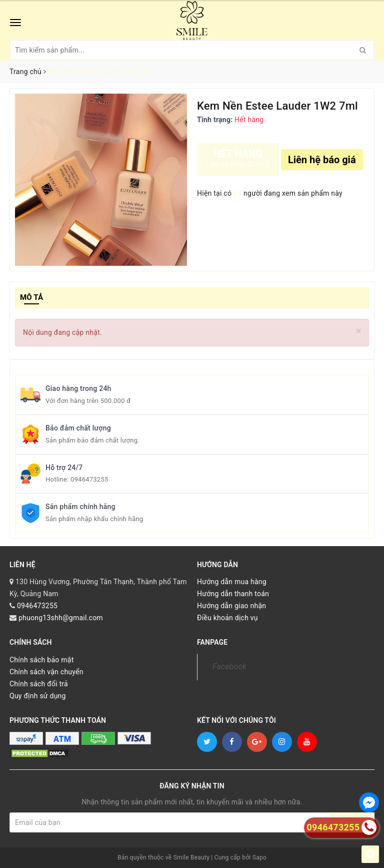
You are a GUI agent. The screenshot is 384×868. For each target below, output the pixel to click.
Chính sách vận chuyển (46, 672)
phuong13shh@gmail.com (61, 618)
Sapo (259, 857)
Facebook (229, 667)
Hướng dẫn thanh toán (233, 594)
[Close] (359, 331)
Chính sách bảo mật (41, 660)
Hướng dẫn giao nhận (231, 606)
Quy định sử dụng (38, 696)
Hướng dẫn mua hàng (232, 582)
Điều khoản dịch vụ (227, 618)
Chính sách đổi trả (39, 684)
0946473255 (89, 479)
